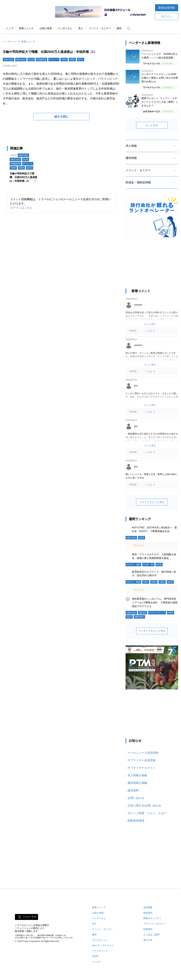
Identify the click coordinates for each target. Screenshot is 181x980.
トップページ (10, 42)
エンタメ (97, 962)
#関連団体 (41, 60)
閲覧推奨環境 (136, 821)
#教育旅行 (140, 617)
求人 (81, 28)
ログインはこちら (21, 208)
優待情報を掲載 (137, 783)
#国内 (72, 60)
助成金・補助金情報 (138, 182)
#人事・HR (148, 565)
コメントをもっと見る (152, 502)
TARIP (95, 956)
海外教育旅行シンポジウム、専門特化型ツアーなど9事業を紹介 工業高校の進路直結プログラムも (155, 602)
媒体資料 (133, 790)
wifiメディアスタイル (103, 945)
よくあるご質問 (151, 935)
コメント (139, 545)
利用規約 (148, 929)
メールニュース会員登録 (143, 753)
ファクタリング (100, 951)
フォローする (29, 917)
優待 (119, 28)
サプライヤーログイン (142, 768)
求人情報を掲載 (137, 775)
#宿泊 (162, 582)
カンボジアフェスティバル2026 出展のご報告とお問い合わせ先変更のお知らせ (160, 78)
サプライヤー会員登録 (142, 760)
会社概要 (148, 907)
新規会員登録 (167, 8)
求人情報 (131, 146)
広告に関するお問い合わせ (144, 806)
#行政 (31, 60)
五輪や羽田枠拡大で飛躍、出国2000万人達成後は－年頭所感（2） (23, 177)
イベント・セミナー (100, 28)
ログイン (167, 16)
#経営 (142, 538)
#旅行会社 (9, 60)
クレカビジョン (100, 940)
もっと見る (152, 125)
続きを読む (61, 117)
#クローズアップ (157, 613)
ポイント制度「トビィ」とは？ (147, 813)
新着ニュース (26, 28)
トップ (9, 28)
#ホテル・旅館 (133, 565)
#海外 (64, 60)
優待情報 (131, 158)
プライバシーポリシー (155, 924)
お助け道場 (46, 28)
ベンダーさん (65, 28)
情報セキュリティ (152, 918)
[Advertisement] (152, 266)
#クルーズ (54, 60)
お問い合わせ (136, 798)
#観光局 (143, 613)
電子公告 (148, 940)
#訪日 (81, 60)
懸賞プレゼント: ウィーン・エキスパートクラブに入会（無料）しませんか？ (160, 102)
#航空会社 (21, 60)
